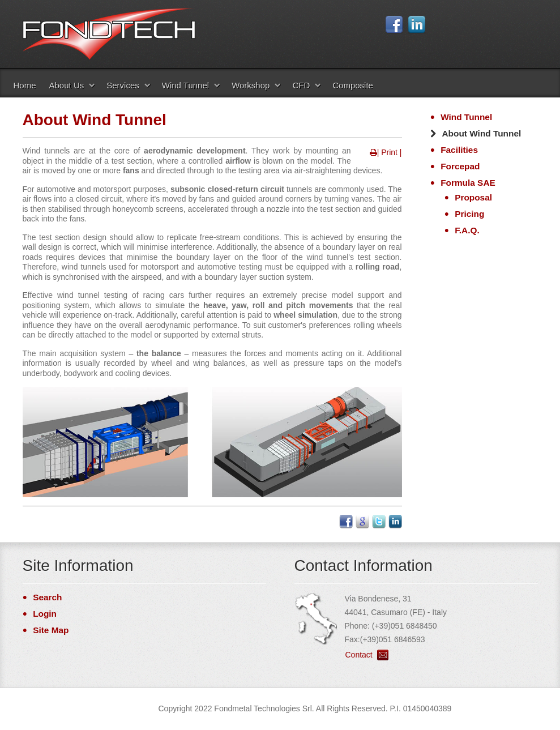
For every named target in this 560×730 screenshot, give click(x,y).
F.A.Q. (467, 230)
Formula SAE (468, 183)
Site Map (51, 630)
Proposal (473, 197)
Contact (359, 655)
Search (47, 597)
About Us (67, 85)
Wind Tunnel (185, 85)
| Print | (390, 152)
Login (45, 614)
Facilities (459, 150)
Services (123, 85)
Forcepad (460, 166)
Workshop (251, 85)
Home (25, 85)
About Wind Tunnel (482, 133)
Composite (353, 85)
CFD (301, 85)
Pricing (469, 214)
